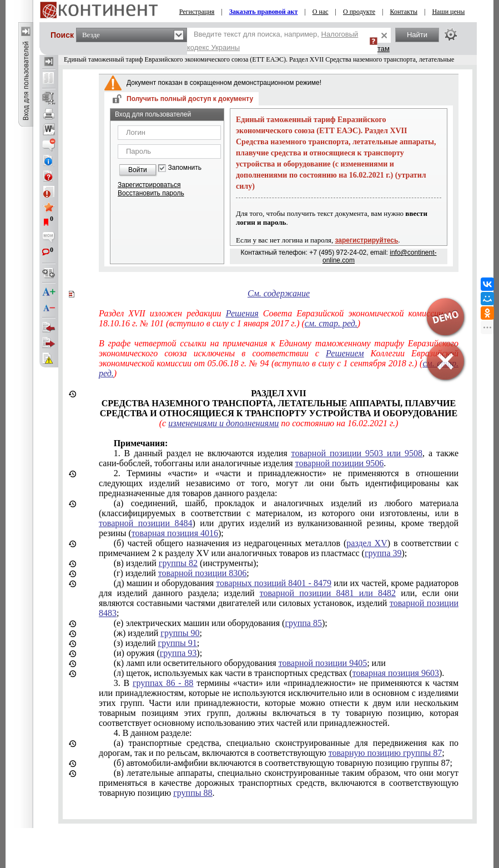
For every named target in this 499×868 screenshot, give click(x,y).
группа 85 (303, 623)
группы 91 (178, 643)
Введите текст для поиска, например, (273, 41)
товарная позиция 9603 (396, 673)
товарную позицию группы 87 (385, 753)
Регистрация (197, 12)
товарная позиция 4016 (175, 533)
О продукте (359, 12)
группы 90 (180, 633)
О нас (321, 12)
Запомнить (185, 168)
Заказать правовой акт (264, 12)
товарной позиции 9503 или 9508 (357, 453)
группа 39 (383, 553)
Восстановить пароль (151, 193)
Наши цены (448, 12)
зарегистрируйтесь (367, 240)
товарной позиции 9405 (323, 663)
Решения (242, 313)
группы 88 (193, 793)
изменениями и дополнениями (223, 423)
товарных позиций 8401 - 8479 (274, 583)
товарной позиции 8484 (145, 523)
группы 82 (178, 563)
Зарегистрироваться (149, 185)
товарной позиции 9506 (339, 463)
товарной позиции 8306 (202, 573)
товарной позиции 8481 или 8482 (328, 593)
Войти (138, 170)
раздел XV (367, 543)
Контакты (404, 12)
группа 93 (178, 653)
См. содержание (279, 293)
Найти (417, 35)
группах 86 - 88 (163, 683)
